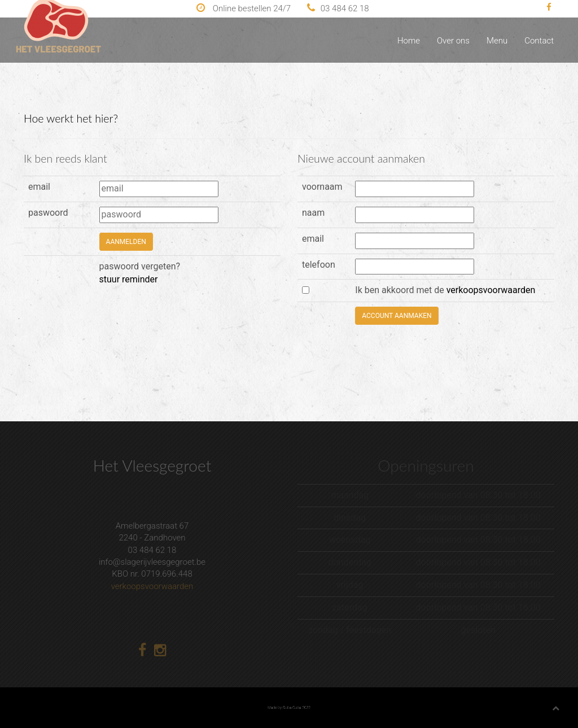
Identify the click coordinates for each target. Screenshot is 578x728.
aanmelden (126, 242)
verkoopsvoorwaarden (491, 290)
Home (409, 41)
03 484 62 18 (338, 8)
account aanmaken (397, 316)
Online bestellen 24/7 (244, 8)
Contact (539, 41)
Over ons (453, 41)
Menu (497, 41)
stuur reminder (129, 279)
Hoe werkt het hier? (71, 118)
